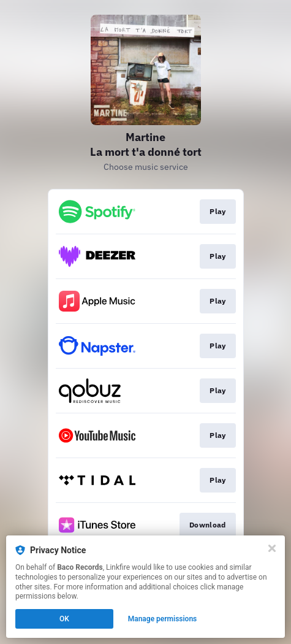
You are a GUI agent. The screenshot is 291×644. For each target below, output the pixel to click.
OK (64, 619)
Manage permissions (163, 619)
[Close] (272, 548)
